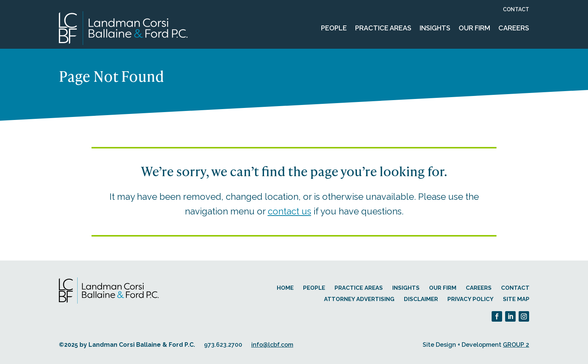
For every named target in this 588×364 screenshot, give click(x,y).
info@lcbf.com (272, 345)
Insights (435, 28)
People (334, 28)
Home (285, 288)
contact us (289, 211)
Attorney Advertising (359, 299)
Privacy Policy (470, 299)
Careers (514, 28)
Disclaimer (421, 299)
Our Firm (474, 28)
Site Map (516, 299)
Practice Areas (383, 28)
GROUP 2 (516, 345)
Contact (516, 10)
